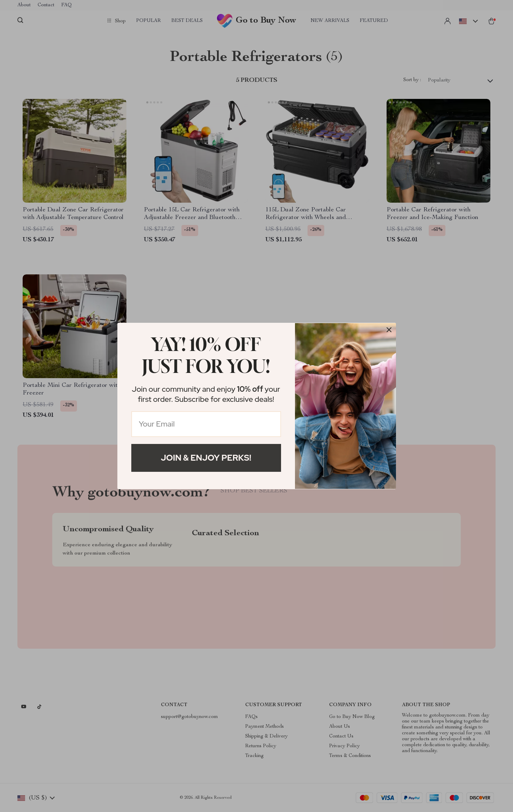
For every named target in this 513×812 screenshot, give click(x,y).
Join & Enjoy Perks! (206, 458)
